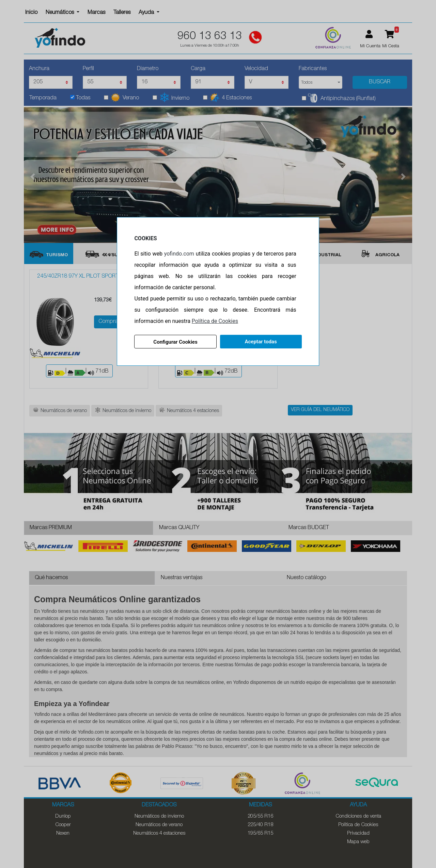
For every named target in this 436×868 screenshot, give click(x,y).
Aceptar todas (260, 342)
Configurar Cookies (176, 342)
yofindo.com (180, 254)
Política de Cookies (216, 321)
